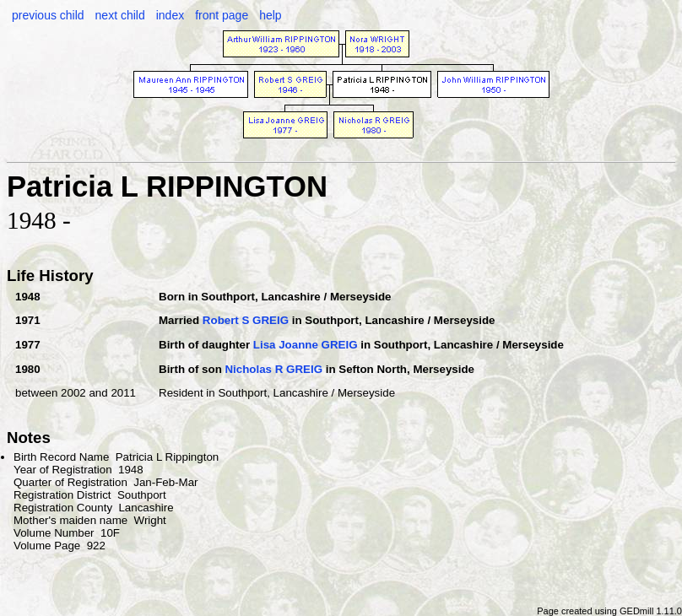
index (170, 15)
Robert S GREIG (246, 320)
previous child (48, 15)
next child (120, 15)
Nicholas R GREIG (273, 369)
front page (222, 15)
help (270, 15)
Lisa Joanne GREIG (306, 345)
